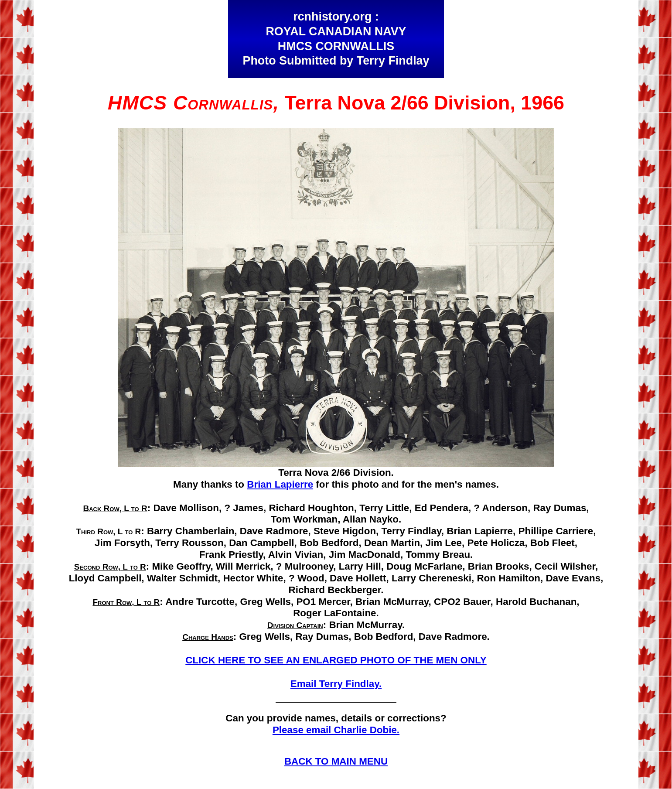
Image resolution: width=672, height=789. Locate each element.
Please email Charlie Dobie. (336, 730)
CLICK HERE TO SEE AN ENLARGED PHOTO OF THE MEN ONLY (336, 660)
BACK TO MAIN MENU (336, 761)
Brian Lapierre (280, 484)
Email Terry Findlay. (336, 684)
